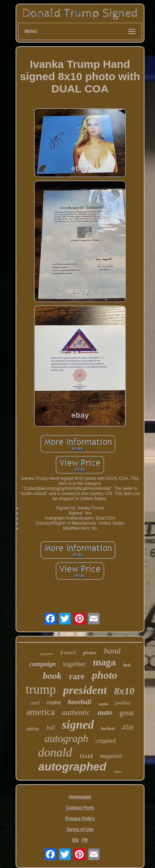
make (54, 702)
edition (33, 729)
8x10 (124, 691)
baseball (80, 702)
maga (104, 662)
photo (105, 675)
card (35, 703)
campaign (43, 664)
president (85, 690)
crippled (106, 741)
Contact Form (80, 808)
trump (41, 689)
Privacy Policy (80, 819)
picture (90, 653)
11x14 (86, 756)
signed (78, 725)
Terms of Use (80, 829)
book (52, 676)
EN (76, 840)
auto (105, 712)
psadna (122, 703)
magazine (111, 756)
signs (118, 771)
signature (46, 654)
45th (128, 728)
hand (112, 651)
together (74, 664)
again (103, 704)
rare (77, 676)
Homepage (80, 797)
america (40, 712)
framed (68, 652)
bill (51, 728)
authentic (76, 712)
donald (55, 752)
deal (127, 665)
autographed (72, 767)
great (127, 713)
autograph (66, 738)
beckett (108, 728)
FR (85, 840)
